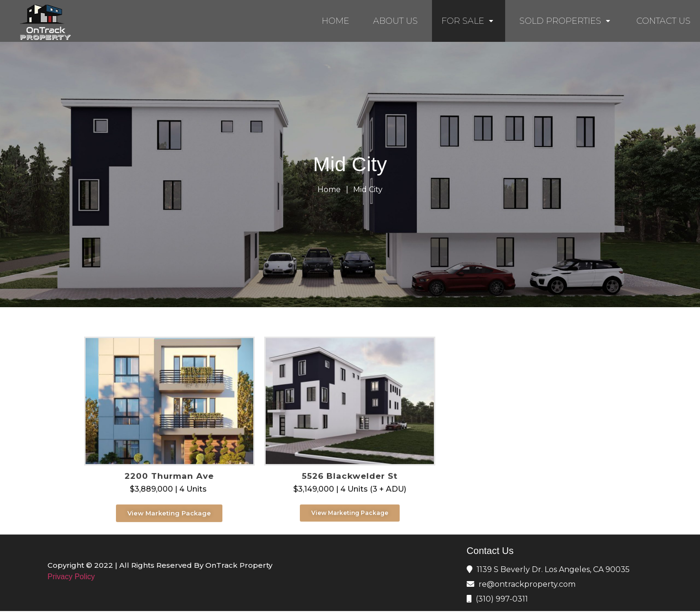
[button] (169, 529)
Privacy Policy (71, 577)
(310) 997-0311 (502, 599)
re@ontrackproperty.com (527, 584)
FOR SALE (469, 21)
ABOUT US (395, 21)
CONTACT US (663, 21)
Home (329, 189)
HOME (336, 21)
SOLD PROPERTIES (566, 21)
